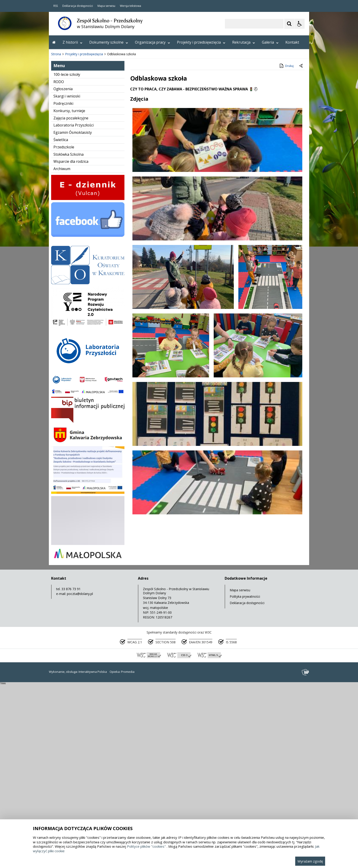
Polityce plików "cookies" (146, 846)
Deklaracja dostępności (78, 6)
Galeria (270, 42)
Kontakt (292, 42)
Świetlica (61, 324)
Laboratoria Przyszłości (74, 309)
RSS (56, 6)
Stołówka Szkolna (68, 338)
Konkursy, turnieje (69, 295)
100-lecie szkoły (67, 258)
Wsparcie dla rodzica (71, 345)
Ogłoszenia (63, 273)
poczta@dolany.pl (80, 777)
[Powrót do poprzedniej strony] (301, 250)
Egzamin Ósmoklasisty (73, 316)
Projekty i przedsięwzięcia (201, 42)
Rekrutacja (244, 42)
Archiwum (62, 352)
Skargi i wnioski (67, 280)
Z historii (72, 42)
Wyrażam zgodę (310, 861)
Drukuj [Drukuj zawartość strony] (286, 250)
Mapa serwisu (106, 6)
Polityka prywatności (245, 780)
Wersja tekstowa (130, 6)
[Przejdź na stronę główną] (54, 42)
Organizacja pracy (153, 42)
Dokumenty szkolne (109, 42)
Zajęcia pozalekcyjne (71, 302)
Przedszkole (64, 331)
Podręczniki (63, 287)
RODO (59, 266)
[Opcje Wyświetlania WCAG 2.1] (300, 24)
